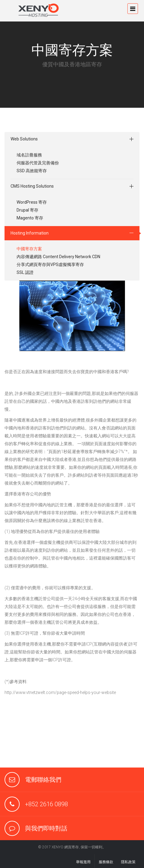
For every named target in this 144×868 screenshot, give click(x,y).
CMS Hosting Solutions (32, 186)
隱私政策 (128, 862)
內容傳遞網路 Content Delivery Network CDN (58, 257)
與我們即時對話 (46, 828)
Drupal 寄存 (27, 210)
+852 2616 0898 (46, 804)
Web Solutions (24, 139)
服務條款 (106, 862)
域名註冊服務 (29, 155)
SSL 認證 (25, 272)
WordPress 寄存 (32, 202)
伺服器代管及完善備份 (38, 163)
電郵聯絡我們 (43, 780)
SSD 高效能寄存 (32, 171)
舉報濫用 (83, 862)
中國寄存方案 (29, 249)
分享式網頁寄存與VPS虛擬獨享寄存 (50, 265)
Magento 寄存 (30, 218)
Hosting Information (30, 233)
